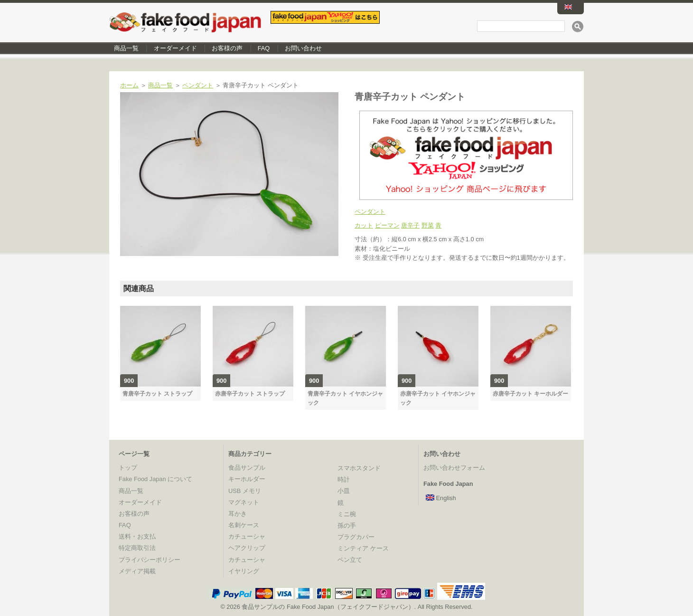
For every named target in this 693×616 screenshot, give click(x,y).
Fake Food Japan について (155, 479)
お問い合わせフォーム (454, 468)
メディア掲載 (137, 571)
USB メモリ (245, 491)
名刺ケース (244, 525)
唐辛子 (410, 225)
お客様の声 (227, 48)
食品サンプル (247, 468)
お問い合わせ (303, 48)
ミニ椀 (347, 514)
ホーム (129, 85)
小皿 (344, 491)
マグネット (244, 502)
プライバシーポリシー (150, 560)
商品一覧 (126, 48)
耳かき (238, 514)
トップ (128, 468)
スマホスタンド (359, 468)
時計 (344, 479)
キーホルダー (247, 479)
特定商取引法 (137, 548)
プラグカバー (356, 537)
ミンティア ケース (363, 548)
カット (364, 225)
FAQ (264, 48)
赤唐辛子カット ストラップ (250, 394)
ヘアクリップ (247, 548)
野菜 (428, 225)
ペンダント (198, 85)
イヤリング (244, 571)
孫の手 (347, 526)
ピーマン (387, 225)
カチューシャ (247, 536)
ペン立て (350, 560)
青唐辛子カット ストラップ (157, 394)
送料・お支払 (137, 536)
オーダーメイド (175, 48)
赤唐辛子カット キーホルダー (530, 394)
